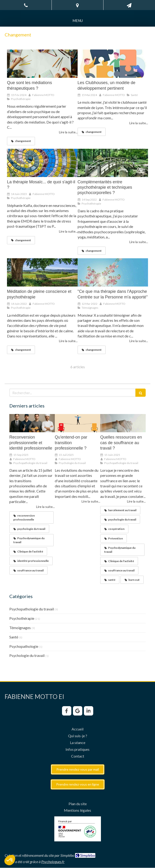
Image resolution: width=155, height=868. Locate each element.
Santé (14, 637)
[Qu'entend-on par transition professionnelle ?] (77, 423)
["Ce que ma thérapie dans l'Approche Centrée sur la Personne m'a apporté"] (113, 272)
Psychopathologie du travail (32, 609)
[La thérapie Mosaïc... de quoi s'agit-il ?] (42, 163)
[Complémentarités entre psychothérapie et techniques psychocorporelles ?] (113, 163)
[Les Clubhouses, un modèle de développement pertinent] (113, 64)
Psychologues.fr (53, 862)
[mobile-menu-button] (78, 21)
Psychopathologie (24, 646)
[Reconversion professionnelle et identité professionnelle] (32, 423)
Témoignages (20, 628)
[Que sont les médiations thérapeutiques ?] (42, 64)
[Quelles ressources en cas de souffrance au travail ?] (123, 423)
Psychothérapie (22, 618)
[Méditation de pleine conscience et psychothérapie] (42, 272)
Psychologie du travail (27, 655)
